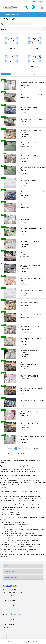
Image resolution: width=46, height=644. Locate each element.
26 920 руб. (24, 146)
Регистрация (40, 1)
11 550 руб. (24, 195)
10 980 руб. (24, 293)
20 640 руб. (24, 85)
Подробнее (24, 88)
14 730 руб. (24, 256)
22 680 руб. (24, 97)
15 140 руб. (24, 378)
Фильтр (6, 74)
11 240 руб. (24, 110)
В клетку (21, 24)
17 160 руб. (24, 244)
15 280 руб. (24, 269)
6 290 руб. (24, 415)
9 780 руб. (24, 159)
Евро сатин (12, 24)
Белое (29, 24)
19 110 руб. (24, 134)
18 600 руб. (24, 171)
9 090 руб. (24, 281)
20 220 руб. (24, 232)
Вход (34, 1)
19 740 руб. (24, 354)
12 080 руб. (24, 183)
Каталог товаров (9, 14)
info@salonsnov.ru (14, 614)
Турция (3, 24)
